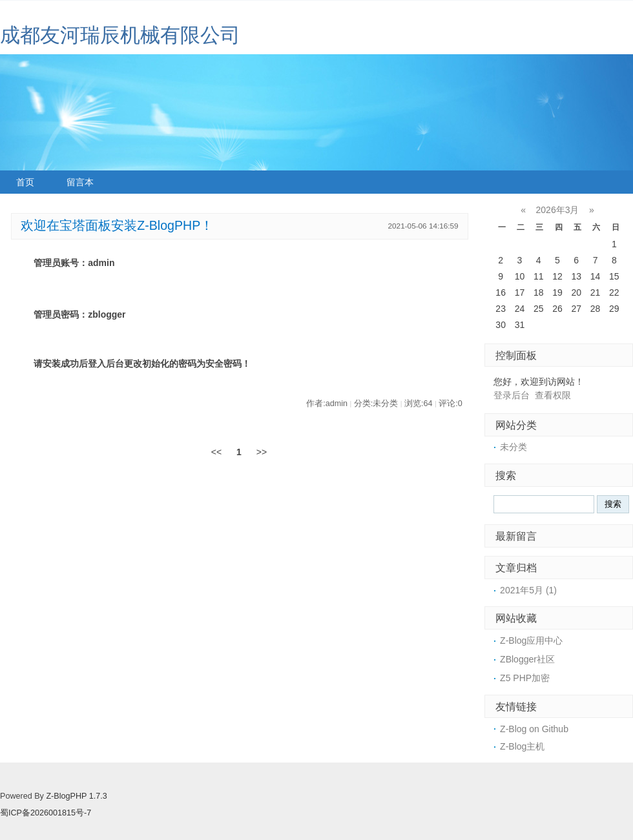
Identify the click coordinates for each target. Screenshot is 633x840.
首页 (25, 182)
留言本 (80, 182)
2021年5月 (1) (528, 590)
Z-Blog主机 (522, 746)
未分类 (514, 447)
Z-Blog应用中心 (531, 640)
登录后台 (512, 395)
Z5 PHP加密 (525, 678)
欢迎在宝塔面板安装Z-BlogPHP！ (117, 225)
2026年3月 (558, 210)
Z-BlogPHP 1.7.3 (76, 796)
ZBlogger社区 (527, 659)
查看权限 (553, 395)
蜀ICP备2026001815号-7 (46, 813)
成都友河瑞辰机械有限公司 (120, 35)
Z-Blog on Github (534, 729)
